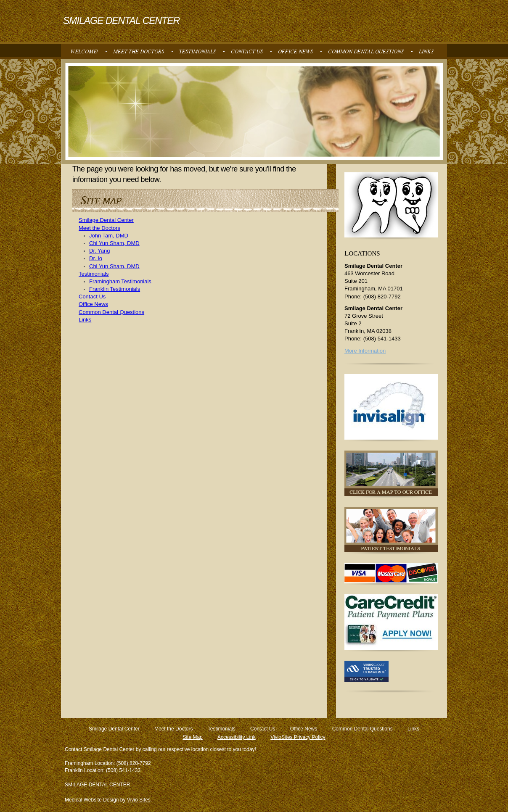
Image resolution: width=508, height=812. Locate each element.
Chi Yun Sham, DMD (114, 243)
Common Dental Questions (111, 312)
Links (85, 320)
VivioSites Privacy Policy (298, 737)
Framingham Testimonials (120, 281)
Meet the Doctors (99, 228)
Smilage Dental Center (106, 220)
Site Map (192, 737)
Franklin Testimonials (115, 289)
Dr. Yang (99, 251)
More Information (365, 351)
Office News (93, 304)
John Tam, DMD (109, 236)
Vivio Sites (139, 800)
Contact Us (92, 297)
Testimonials (94, 274)
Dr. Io (96, 258)
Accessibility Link (237, 737)
